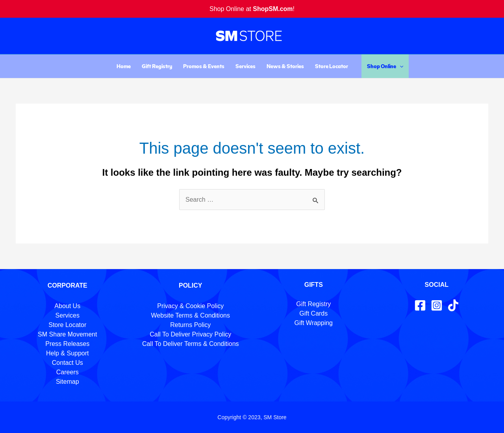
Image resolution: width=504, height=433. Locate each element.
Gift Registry (157, 66)
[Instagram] (437, 305)
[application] (400, 66)
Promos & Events (204, 66)
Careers (68, 372)
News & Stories (285, 66)
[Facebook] (420, 305)
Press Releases (67, 344)
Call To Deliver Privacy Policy (190, 334)
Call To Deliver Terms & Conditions (191, 344)
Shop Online (385, 66)
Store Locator (332, 66)
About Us (67, 306)
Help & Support (68, 353)
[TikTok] (453, 305)
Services (246, 66)
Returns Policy (190, 325)
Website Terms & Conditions (191, 315)
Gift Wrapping (313, 323)
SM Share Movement (67, 334)
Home (124, 66)
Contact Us (68, 363)
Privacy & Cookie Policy (190, 306)
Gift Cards (313, 313)
